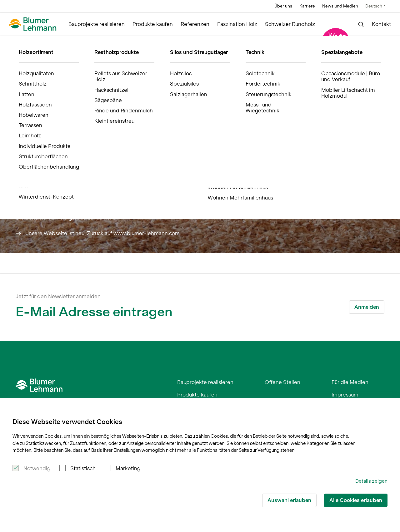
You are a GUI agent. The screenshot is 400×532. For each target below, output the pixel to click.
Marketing (128, 468)
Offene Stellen (282, 382)
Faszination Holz (237, 24)
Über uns (283, 6)
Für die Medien (350, 382)
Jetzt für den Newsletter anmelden (58, 296)
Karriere (307, 6)
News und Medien (340, 6)
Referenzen (195, 24)
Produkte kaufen (153, 24)
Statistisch (83, 468)
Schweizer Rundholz (290, 24)
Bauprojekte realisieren (97, 24)
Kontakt (381, 24)
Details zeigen (371, 481)
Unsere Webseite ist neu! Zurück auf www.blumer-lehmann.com (102, 233)
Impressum (345, 395)
